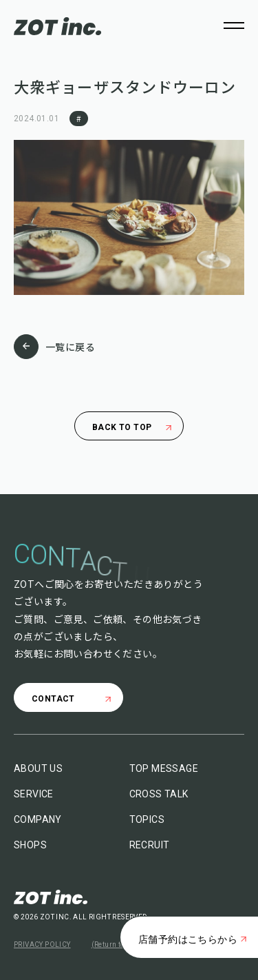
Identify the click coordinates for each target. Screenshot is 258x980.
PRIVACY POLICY (42, 945)
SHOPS (30, 845)
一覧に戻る (54, 347)
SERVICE (34, 794)
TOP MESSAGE (164, 768)
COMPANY (38, 819)
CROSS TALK (159, 794)
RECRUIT (150, 845)
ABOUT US (38, 768)
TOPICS (147, 819)
